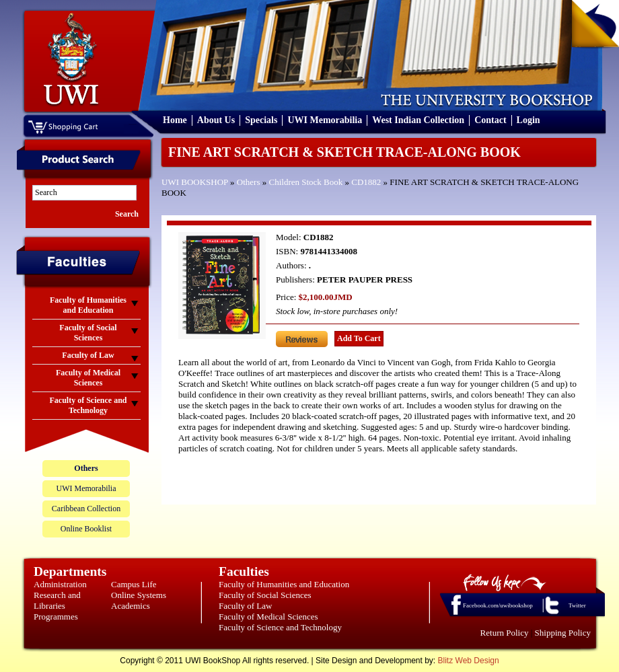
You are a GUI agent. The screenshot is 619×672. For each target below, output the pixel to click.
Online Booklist (86, 529)
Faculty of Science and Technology (280, 627)
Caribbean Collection (86, 509)
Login (529, 120)
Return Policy (505, 633)
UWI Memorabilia (325, 120)
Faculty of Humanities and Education (284, 584)
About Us (216, 120)
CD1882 (366, 182)
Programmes (56, 617)
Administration (60, 584)
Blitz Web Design (469, 661)
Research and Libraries (57, 600)
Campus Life (134, 584)
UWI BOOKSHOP (195, 182)
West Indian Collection (418, 120)
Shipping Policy (563, 633)
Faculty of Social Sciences (265, 595)
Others (249, 182)
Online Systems (139, 595)
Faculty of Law (245, 606)
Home (175, 120)
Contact (490, 120)
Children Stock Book (306, 182)
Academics (131, 606)
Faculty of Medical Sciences (268, 617)
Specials (261, 120)
